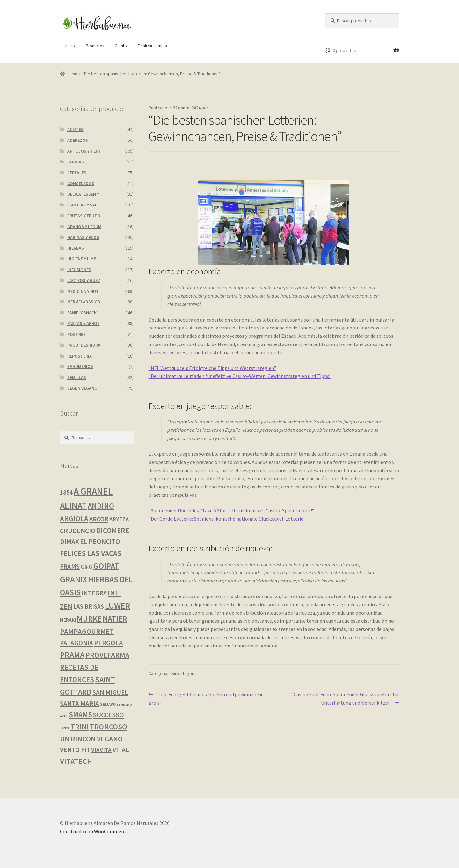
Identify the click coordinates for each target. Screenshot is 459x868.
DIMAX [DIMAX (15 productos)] (69, 542)
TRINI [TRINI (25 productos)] (80, 727)
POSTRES (76, 334)
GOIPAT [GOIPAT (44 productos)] (106, 566)
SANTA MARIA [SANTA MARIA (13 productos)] (80, 703)
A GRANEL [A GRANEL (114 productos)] (93, 491)
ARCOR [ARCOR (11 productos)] (99, 519)
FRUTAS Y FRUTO (84, 216)
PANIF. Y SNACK (82, 313)
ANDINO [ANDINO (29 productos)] (101, 506)
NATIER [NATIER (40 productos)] (115, 619)
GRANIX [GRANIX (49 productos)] (73, 579)
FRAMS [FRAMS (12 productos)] (70, 567)
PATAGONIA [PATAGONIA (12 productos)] (76, 643)
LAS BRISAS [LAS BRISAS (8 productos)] (89, 606)
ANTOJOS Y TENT (84, 151)
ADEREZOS (78, 140)
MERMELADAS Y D (84, 302)
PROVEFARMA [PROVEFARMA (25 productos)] (107, 655)
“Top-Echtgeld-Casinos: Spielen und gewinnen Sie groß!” (206, 698)
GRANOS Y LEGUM (84, 227)
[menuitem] (70, 46)
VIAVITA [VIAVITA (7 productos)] (101, 750)
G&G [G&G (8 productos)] (87, 567)
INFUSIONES (79, 270)
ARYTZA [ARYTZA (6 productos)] (119, 519)
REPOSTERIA (80, 356)
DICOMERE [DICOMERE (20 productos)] (113, 531)
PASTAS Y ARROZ (84, 323)
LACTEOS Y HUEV (84, 280)
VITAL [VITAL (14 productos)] (121, 750)
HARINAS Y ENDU (83, 237)
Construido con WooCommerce (94, 831)
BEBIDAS (76, 162)
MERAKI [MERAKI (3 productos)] (68, 620)
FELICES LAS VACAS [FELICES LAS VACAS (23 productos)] (91, 553)
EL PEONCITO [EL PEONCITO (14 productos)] (100, 542)
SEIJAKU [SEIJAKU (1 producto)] (108, 704)
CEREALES (77, 173)
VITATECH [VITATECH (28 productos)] (76, 761)
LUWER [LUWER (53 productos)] (117, 606)
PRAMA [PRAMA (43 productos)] (72, 655)
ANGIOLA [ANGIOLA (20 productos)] (74, 519)
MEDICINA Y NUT (83, 291)
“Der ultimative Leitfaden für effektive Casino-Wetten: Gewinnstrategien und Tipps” (240, 376)
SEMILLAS (77, 377)
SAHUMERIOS (80, 366)
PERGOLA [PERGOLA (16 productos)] (108, 643)
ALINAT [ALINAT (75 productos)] (73, 506)
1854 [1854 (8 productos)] (66, 492)
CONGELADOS (81, 184)
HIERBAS (76, 248)
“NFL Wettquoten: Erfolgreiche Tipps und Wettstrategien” (212, 368)
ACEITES (75, 129)
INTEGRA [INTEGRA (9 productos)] (94, 593)
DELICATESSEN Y (83, 194)
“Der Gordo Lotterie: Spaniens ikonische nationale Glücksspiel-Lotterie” (227, 519)
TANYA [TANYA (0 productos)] (65, 728)
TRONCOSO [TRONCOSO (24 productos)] (109, 727)
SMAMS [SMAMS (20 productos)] (80, 715)
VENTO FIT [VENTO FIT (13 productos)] (75, 750)
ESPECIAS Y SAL (82, 205)
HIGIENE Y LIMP (82, 259)
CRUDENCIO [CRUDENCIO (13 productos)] (78, 531)
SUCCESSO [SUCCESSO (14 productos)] (109, 715)
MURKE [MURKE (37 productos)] (89, 619)
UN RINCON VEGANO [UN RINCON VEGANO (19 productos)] (91, 739)
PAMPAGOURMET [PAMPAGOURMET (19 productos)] (87, 631)
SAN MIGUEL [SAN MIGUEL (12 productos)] (110, 692)
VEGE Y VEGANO (82, 388)
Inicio (73, 74)
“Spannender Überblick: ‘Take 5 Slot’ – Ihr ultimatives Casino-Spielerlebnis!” (231, 510)
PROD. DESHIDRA (84, 345)
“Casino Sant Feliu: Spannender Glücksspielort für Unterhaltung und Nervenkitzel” (345, 698)
